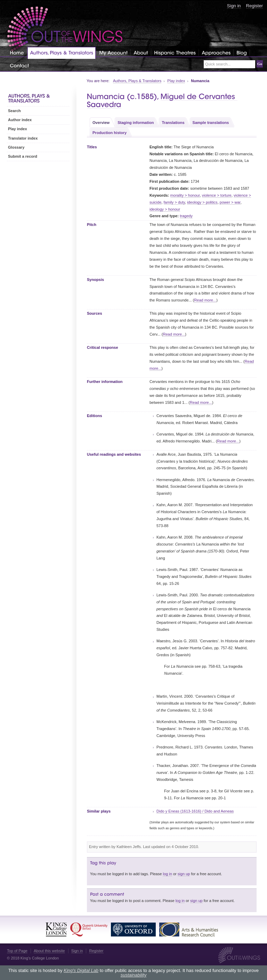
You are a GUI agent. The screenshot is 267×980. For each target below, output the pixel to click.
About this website (49, 951)
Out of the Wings (65, 29)
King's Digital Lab (81, 970)
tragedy (186, 216)
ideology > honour (165, 209)
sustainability (133, 975)
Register (254, 6)
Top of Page (17, 951)
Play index (176, 81)
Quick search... (218, 64)
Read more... (205, 300)
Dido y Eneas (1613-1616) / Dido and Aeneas (195, 811)
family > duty (175, 202)
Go (260, 64)
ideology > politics (202, 202)
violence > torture (217, 195)
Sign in (234, 6)
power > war (230, 202)
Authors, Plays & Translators (137, 81)
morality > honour (185, 195)
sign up (184, 874)
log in (167, 874)
